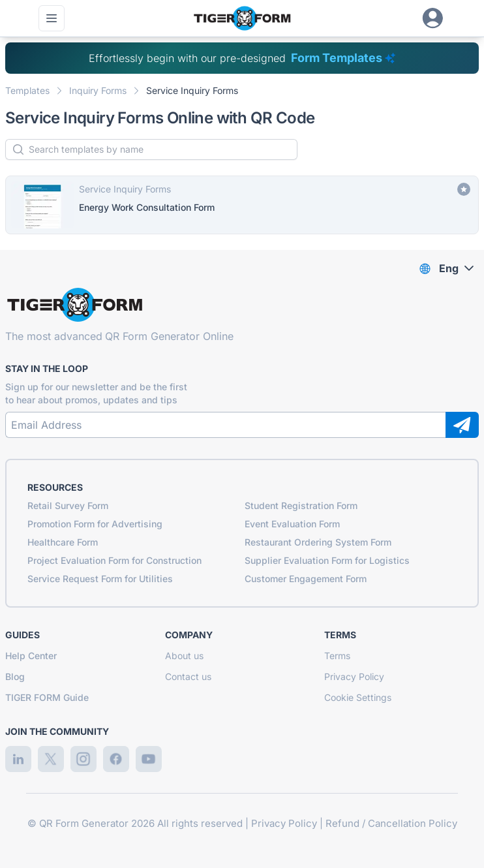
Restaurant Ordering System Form (318, 542)
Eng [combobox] (449, 268)
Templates (27, 90)
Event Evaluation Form (292, 524)
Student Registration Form (301, 505)
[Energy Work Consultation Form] (242, 205)
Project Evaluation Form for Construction (114, 560)
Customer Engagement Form (306, 579)
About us (184, 656)
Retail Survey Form (68, 505)
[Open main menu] (52, 18)
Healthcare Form (63, 542)
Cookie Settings (358, 697)
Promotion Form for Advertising (95, 524)
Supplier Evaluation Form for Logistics (327, 560)
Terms (337, 656)
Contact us (188, 676)
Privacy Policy (354, 676)
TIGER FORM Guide (47, 697)
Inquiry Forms (98, 90)
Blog (15, 676)
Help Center (31, 656)
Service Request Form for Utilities (100, 579)
